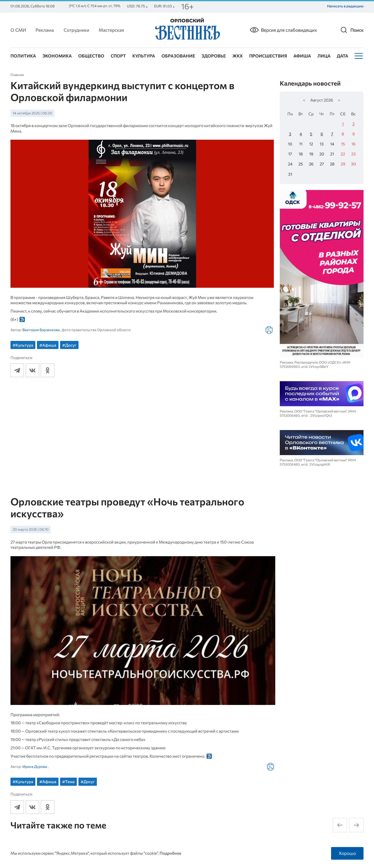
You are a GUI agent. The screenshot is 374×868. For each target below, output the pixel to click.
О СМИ (18, 30)
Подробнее (170, 853)
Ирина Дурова (35, 766)
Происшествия (268, 56)
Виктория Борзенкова (41, 330)
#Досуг (69, 345)
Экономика (57, 56)
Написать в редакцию (345, 6)
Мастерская (111, 30)
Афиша (302, 56)
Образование (178, 56)
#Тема (68, 781)
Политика (23, 56)
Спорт (118, 56)
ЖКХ (238, 56)
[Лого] (187, 30)
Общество (91, 56)
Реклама (45, 30)
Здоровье (214, 56)
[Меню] (358, 56)
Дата (343, 56)
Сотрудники (76, 30)
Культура (144, 56)
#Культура (23, 345)
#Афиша (48, 345)
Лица (324, 56)
